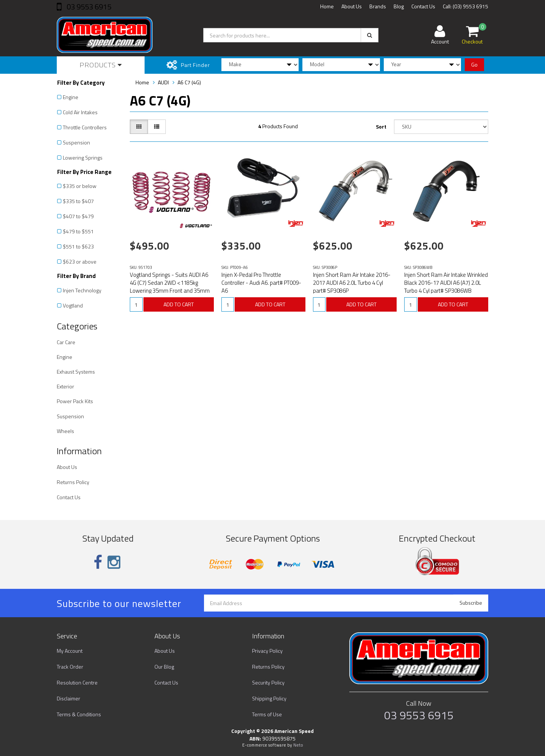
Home (327, 6)
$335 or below (80, 186)
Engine (71, 97)
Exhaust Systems (76, 372)
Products (101, 65)
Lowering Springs (83, 158)
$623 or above (80, 262)
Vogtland (73, 305)
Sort (381, 127)
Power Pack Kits (75, 401)
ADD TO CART (179, 304)
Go (474, 64)
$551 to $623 (78, 246)
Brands (378, 6)
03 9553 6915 (88, 7)
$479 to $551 (78, 231)
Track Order (70, 667)
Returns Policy (73, 482)
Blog (399, 6)
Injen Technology (82, 290)
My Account (70, 651)
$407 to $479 (78, 216)
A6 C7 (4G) (189, 82)
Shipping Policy (269, 698)
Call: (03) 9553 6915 (466, 6)
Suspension (76, 142)
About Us (352, 6)
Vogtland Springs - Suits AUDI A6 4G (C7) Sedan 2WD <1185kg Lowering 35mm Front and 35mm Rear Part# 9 (170, 287)
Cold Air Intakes (80, 112)
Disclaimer (69, 698)
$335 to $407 (78, 201)
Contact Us (423, 6)
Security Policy (268, 682)
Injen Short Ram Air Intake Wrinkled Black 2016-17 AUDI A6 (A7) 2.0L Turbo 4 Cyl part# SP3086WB (446, 283)
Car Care (66, 342)
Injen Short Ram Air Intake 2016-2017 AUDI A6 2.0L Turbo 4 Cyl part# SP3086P (352, 283)
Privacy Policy (267, 651)
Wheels (65, 431)
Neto (298, 745)
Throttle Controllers (85, 127)
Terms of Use (267, 714)
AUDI (163, 82)
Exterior (65, 386)
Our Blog (164, 667)
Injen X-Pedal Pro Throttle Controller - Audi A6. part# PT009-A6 (261, 283)
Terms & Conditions (79, 714)
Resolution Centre (77, 682)
